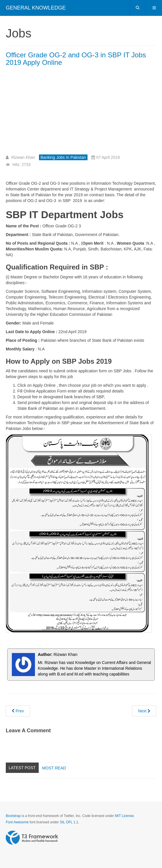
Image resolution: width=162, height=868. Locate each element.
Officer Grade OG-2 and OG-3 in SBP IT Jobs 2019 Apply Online (76, 59)
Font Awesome (17, 822)
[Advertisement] (54, 113)
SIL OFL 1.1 (69, 822)
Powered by (32, 838)
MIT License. (125, 816)
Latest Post (22, 768)
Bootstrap (13, 816)
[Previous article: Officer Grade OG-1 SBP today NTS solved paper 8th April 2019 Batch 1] (18, 711)
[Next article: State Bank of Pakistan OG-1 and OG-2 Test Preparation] (144, 711)
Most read (54, 768)
